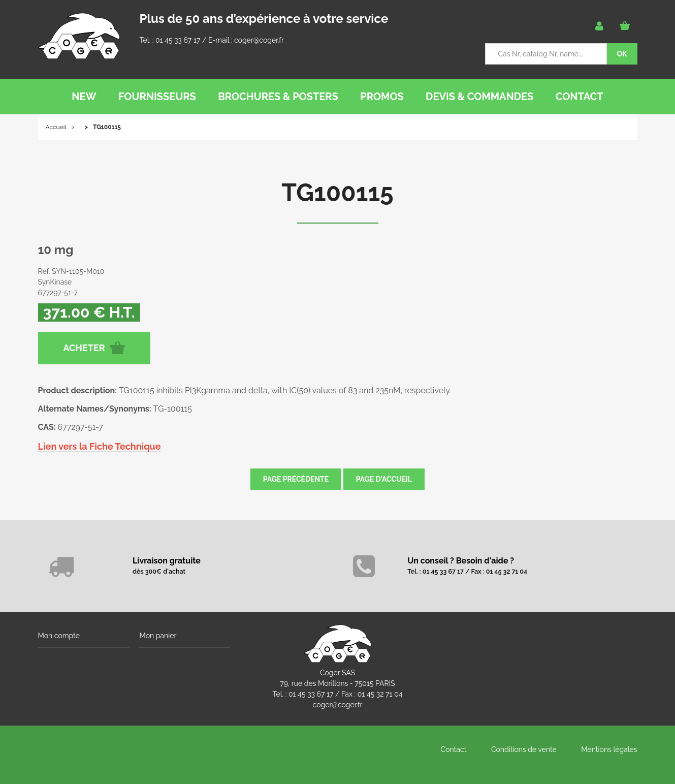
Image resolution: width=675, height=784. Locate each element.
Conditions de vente (524, 749)
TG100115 (337, 193)
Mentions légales (609, 749)
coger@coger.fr (259, 40)
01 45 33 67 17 (178, 40)
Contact (454, 749)
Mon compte (59, 636)
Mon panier (158, 636)
